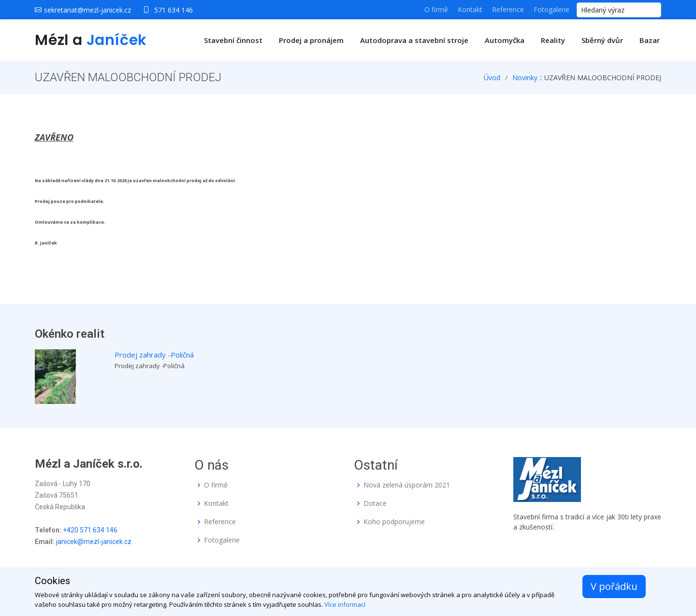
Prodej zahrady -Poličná (154, 355)
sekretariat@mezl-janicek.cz (87, 10)
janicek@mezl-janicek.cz (94, 542)
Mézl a (91, 40)
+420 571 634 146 (90, 530)
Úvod (492, 78)
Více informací (345, 604)
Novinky (525, 78)
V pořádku (614, 586)
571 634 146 (174, 10)
